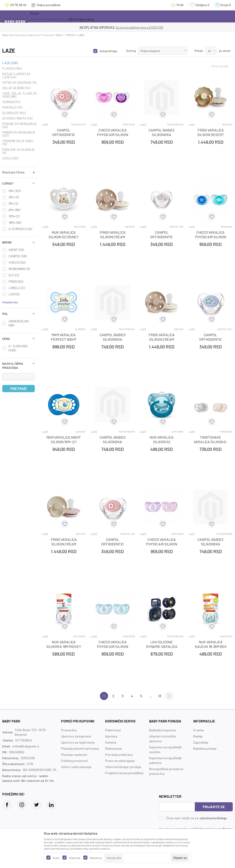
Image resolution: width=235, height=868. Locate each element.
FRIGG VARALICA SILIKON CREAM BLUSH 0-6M (64, 544)
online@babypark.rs (26, 746)
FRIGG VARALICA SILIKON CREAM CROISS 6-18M (162, 339)
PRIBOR (70, 35)
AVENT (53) (16, 250)
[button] (20, 172)
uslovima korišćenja (213, 818)
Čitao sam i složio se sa (196, 818)
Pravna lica (69, 730)
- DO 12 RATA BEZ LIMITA (141, 27)
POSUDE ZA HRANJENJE (20, 125)
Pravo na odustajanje (120, 761)
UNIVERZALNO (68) (19, 323)
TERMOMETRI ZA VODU (18, 143)
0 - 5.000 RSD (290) (18, 348)
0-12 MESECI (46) (20, 229)
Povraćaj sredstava (119, 755)
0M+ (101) (15, 191)
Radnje (198, 736)
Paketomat (113, 730)
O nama (198, 730)
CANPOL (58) (18, 256)
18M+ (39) (15, 222)
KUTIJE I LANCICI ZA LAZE (16, 75)
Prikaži (199, 51)
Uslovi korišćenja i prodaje (123, 767)
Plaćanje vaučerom (74, 755)
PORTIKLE (12, 107)
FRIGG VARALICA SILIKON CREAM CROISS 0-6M (113, 237)
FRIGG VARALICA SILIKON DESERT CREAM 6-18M (211, 135)
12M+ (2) (14, 216)
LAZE (10, 63)
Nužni (56, 858)
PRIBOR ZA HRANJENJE (19, 134)
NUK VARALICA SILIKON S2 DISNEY (64, 235)
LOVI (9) (14, 294)
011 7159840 (23, 740)
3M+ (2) (13, 203)
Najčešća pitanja (205, 748)
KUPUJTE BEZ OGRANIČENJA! (102, 27)
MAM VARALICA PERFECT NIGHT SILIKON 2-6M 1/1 (64, 339)
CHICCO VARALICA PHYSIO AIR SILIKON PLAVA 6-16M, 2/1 (211, 237)
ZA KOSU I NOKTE (17, 118)
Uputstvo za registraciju (78, 742)
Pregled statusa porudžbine (124, 773)
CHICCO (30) (17, 262)
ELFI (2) (14, 275)
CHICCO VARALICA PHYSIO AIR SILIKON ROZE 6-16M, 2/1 (113, 135)
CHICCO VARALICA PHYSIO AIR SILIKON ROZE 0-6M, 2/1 (162, 544)
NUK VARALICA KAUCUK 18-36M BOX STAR (211, 646)
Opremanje (110, 16)
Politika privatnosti (74, 761)
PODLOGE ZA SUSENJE (19, 151)
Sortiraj (131, 51)
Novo (89, 16)
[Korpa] (224, 5)
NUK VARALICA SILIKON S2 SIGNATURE (162, 442)
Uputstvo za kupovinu (76, 736)
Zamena (111, 742)
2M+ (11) (14, 197)
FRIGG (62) (16, 281)
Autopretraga (108, 51)
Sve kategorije (45, 16)
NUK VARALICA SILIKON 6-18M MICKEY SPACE (64, 646)
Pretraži (19, 389)
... (151, 696)
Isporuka (111, 736)
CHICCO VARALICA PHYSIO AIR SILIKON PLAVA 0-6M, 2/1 (113, 646)
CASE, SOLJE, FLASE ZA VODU (20, 95)
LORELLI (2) (17, 288)
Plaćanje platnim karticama (80, 748)
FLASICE (12, 68)
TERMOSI (11, 102)
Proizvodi (47, 35)
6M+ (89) (14, 210)
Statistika (75, 858)
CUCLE (10, 158)
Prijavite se (214, 807)
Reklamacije (113, 748)
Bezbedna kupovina (162, 730)
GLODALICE (14, 113)
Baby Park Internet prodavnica (21, 35)
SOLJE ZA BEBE (16, 88)
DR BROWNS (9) (19, 269)
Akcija (70, 16)
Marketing (96, 858)
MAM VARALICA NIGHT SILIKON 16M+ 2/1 (64, 439)
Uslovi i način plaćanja (76, 767)
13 (160, 696)
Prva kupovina (138, 16)
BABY (59, 35)
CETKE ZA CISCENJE (19, 83)
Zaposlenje (201, 742)
